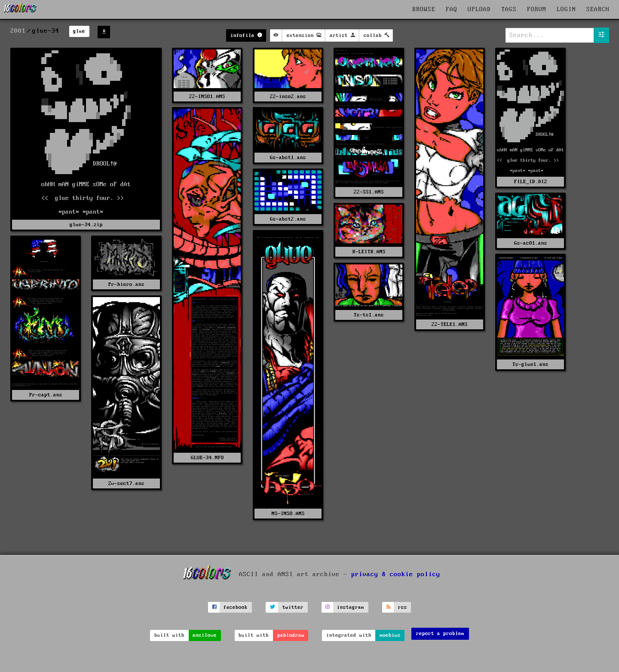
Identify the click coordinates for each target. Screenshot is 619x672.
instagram (351, 607)
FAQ (452, 9)
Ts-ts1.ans (369, 315)
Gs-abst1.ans (288, 158)
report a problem (440, 634)
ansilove (205, 635)
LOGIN (566, 9)
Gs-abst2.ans (288, 219)
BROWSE (424, 9)
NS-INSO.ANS (288, 514)
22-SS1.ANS (369, 192)
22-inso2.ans (288, 97)
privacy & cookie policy (396, 574)
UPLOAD (479, 9)
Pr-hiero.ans (126, 284)
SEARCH (598, 9)
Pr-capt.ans (46, 395)
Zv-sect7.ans (126, 483)
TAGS (509, 9)
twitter (293, 607)
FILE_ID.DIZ (531, 182)
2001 (18, 31)
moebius (390, 635)
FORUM (537, 9)
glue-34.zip (86, 225)
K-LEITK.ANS (369, 252)
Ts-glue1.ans (530, 364)
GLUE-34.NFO (207, 458)
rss (403, 607)
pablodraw (291, 635)
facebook (236, 607)
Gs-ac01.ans (531, 243)
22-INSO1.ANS (207, 97)
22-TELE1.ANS (450, 324)
